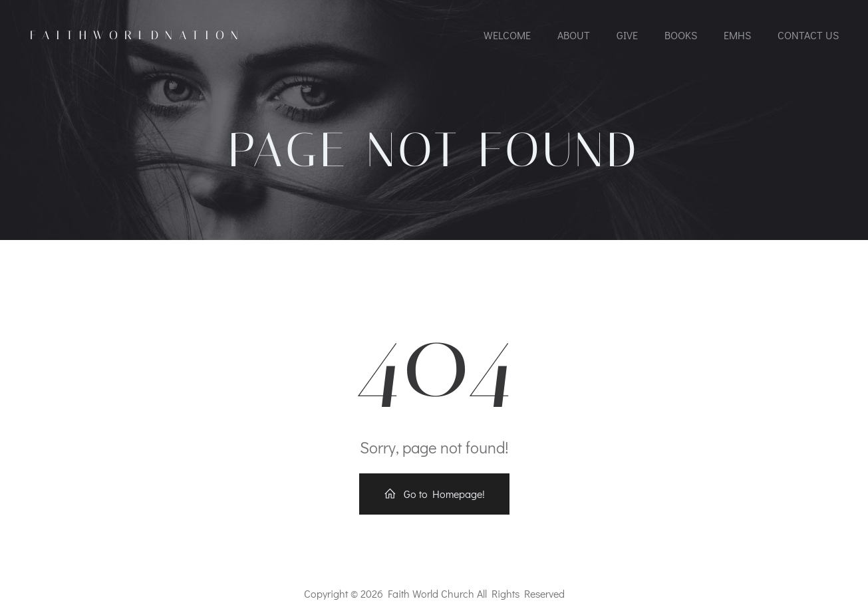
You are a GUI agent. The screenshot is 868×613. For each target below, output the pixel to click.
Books (681, 35)
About (574, 35)
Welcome (507, 35)
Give (627, 35)
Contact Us (808, 35)
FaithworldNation (137, 35)
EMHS (737, 35)
